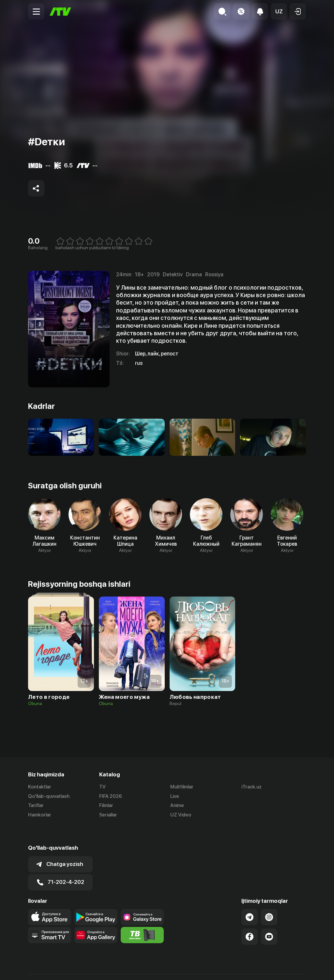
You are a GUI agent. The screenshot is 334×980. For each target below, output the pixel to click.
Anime (177, 806)
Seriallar (108, 815)
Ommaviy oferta (243, 968)
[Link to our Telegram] (250, 899)
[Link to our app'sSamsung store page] (142, 899)
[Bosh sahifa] (60, 12)
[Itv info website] (142, 917)
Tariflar (36, 806)
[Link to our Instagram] (269, 899)
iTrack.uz (251, 787)
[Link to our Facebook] (250, 918)
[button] (279, 11)
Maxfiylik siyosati (287, 968)
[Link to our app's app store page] (50, 899)
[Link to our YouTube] (269, 918)
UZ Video (181, 815)
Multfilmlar (182, 787)
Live (175, 796)
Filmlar (106, 806)
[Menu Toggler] (36, 11)
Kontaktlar (40, 787)
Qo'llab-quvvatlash (49, 796)
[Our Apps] (50, 917)
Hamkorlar (40, 815)
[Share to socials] (36, 188)
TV (102, 787)
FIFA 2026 (111, 796)
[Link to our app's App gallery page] (96, 917)
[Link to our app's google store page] (96, 899)
